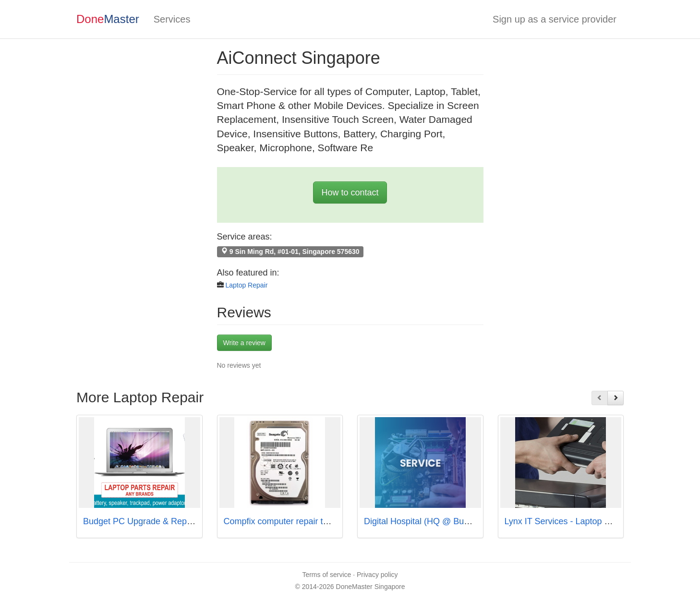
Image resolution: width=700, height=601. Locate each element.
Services (172, 19)
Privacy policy (377, 575)
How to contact (350, 192)
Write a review (244, 343)
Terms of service (326, 575)
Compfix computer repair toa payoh (291, 521)
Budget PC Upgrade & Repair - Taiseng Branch (173, 521)
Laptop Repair (246, 285)
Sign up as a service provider (555, 19)
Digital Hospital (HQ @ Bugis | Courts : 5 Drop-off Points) (473, 521)
